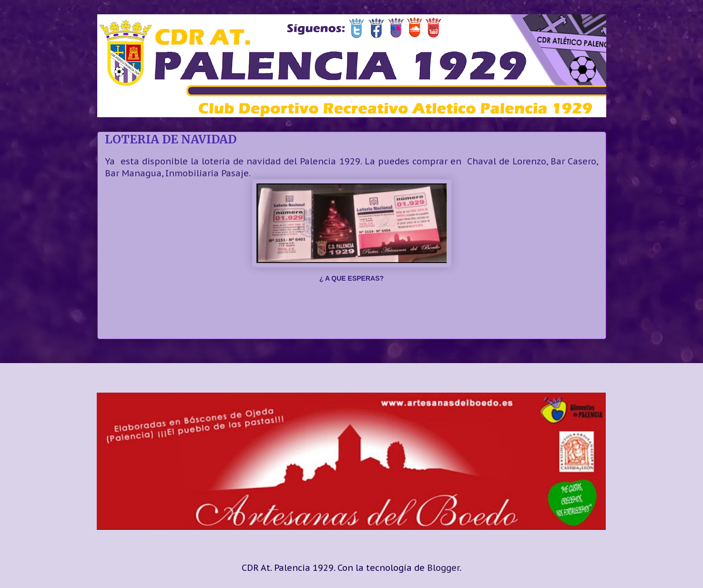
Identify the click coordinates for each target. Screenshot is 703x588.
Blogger (443, 568)
